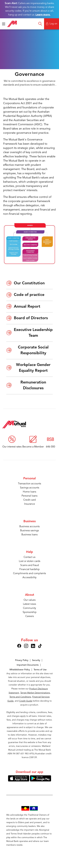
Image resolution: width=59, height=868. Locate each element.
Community (29, 608)
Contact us (29, 557)
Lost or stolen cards (30, 561)
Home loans (29, 492)
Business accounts (29, 527)
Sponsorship (30, 612)
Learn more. (43, 15)
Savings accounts (30, 488)
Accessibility (29, 578)
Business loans (29, 535)
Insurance (30, 504)
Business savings (29, 531)
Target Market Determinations (35, 693)
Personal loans (29, 496)
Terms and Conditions (20, 697)
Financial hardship (29, 569)
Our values (30, 600)
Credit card (29, 500)
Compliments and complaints (29, 574)
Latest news (29, 604)
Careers (30, 616)
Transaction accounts (29, 484)
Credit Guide (26, 701)
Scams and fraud (30, 565)
